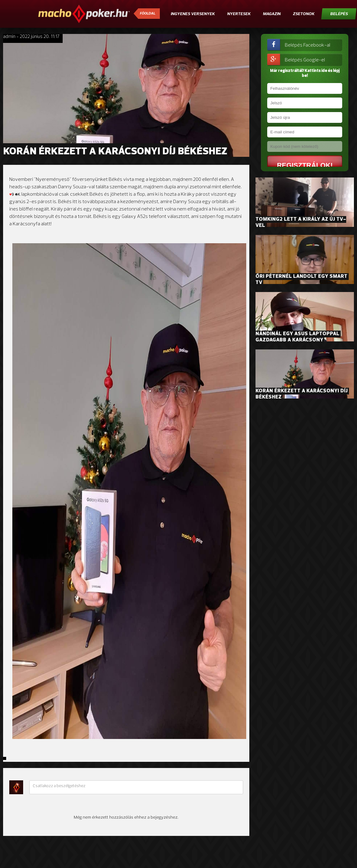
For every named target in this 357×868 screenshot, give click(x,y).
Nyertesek (239, 14)
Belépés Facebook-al (299, 45)
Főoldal (147, 14)
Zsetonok (304, 14)
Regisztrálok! (300, 165)
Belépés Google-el (296, 59)
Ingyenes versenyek (193, 14)
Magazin (272, 14)
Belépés (339, 14)
